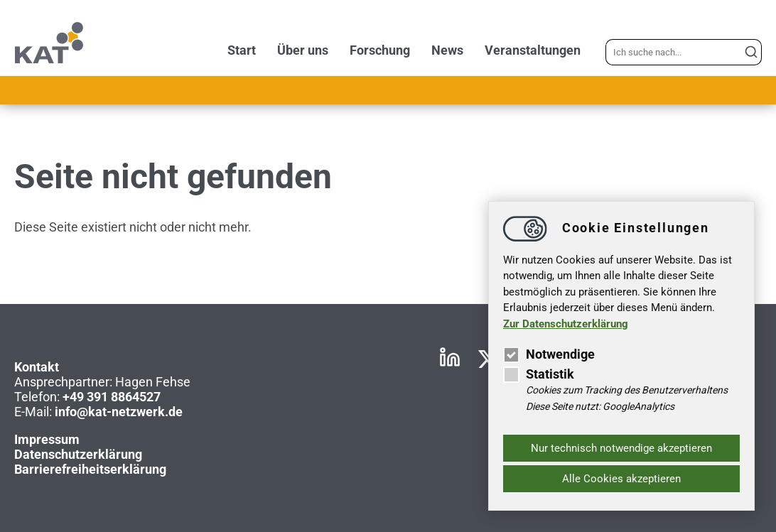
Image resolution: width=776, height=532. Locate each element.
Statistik (539, 374)
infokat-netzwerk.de (119, 412)
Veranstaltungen (533, 50)
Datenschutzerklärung (78, 454)
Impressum (47, 439)
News (447, 50)
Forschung (380, 50)
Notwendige (549, 354)
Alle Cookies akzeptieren (621, 479)
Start (242, 50)
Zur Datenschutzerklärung (566, 324)
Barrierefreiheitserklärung (90, 469)
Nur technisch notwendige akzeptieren (621, 448)
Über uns (303, 50)
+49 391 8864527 (112, 397)
